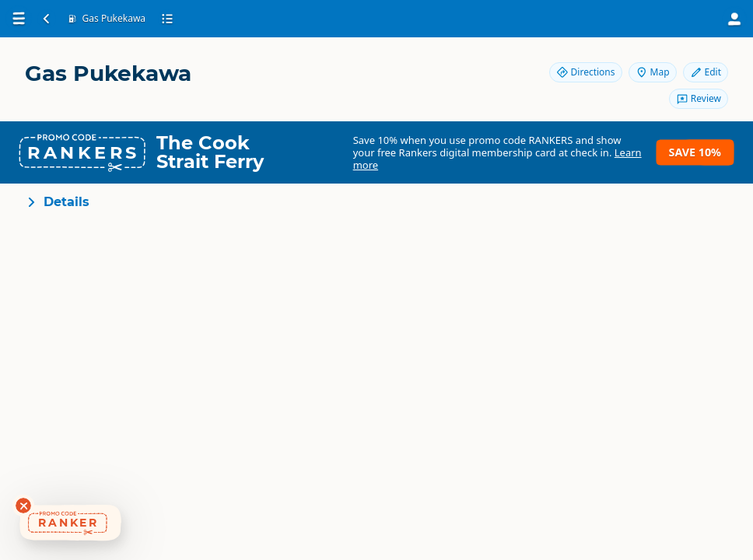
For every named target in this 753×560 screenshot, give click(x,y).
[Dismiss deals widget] (23, 506)
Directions (586, 72)
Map (653, 72)
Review (699, 98)
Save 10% (695, 152)
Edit (706, 72)
